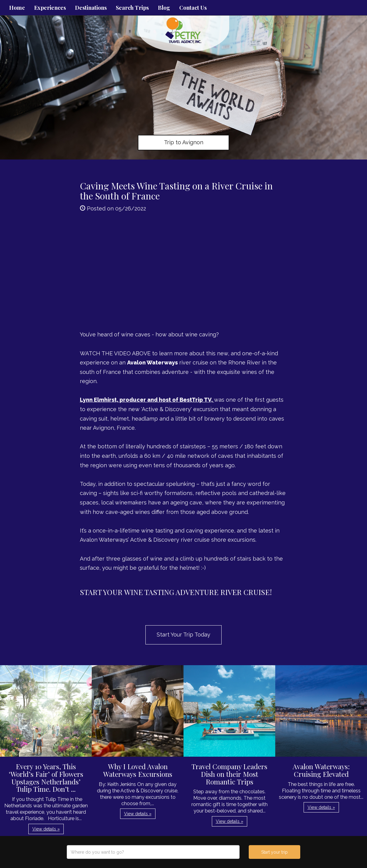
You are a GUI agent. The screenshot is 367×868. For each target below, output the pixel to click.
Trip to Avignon (184, 142)
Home (17, 8)
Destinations (91, 8)
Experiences (50, 8)
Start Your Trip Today (184, 635)
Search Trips (132, 8)
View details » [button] (46, 829)
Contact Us (193, 8)
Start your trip (274, 852)
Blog (164, 8)
